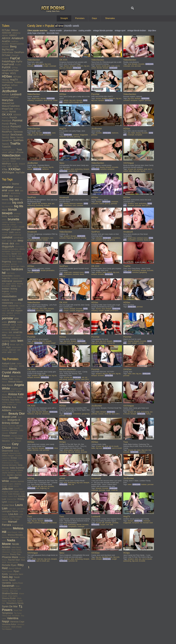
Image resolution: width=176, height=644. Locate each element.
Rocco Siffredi (15, 568)
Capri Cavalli (14, 428)
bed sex (40, 559)
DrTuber (6, 55)
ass (17, 190)
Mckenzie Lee (17, 525)
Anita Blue (7, 397)
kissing (20, 284)
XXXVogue (8, 172)
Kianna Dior (12, 499)
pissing (12, 315)
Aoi (14, 397)
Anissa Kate (16, 394)
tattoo (13, 341)
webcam (12, 350)
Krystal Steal (8, 505)
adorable (108, 523)
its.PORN (7, 88)
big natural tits (7, 207)
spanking (11, 335)
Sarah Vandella (9, 581)
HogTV (14, 80)
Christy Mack (16, 441)
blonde (13, 210)
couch (66, 102)
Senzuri (6, 135)
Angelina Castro (8, 391)
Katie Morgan (14, 494)
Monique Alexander (10, 537)
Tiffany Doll (6, 616)
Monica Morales (15, 535)
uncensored (16, 347)
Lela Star (12, 509)
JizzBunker (10, 91)
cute (14, 241)
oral (12, 311)
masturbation (9, 296)
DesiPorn (19, 52)
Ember (14, 458)
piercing (5, 315)
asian (11, 190)
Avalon (5, 414)
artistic (66, 100)
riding (13, 325)
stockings (6, 338)
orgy (4, 313)
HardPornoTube (10, 70)
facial (14, 254)
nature (22, 306)
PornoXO (16, 127)
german (14, 264)
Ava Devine (17, 410)
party (71, 137)
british (4, 220)
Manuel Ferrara (9, 523)
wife (10, 352)
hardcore (17, 269)
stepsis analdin (56, 31)
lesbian (6, 289)
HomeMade (8, 82)
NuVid (13, 112)
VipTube (6, 159)
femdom (12, 259)
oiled (4, 311)
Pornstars (80, 18)
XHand (22, 164)
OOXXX (17, 115)
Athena (6, 407)
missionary (8, 303)
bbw (11, 196)
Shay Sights (13, 596)
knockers (6, 286)
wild (14, 352)
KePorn (6, 95)
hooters (17, 276)
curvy (9, 241)
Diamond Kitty (15, 453)
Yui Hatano (7, 629)
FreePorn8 (8, 64)
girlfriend (6, 266)
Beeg (13, 47)
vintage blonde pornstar (103, 31)
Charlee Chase (17, 436)
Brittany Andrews (9, 426)
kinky (14, 284)
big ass (14, 199)
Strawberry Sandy (15, 603)
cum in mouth (74, 102)
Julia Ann (7, 489)
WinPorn (6, 164)
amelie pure (106, 66)
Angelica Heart (17, 389)
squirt (18, 335)
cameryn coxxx (142, 238)
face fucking (16, 251)
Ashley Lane (12, 404)
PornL (13, 124)
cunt (4, 241)
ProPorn (14, 129)
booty (5, 216)
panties (17, 313)
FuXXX (6, 67)
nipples (12, 308)
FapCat (15, 58)
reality (20, 322)
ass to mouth (114, 446)
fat (10, 256)
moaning (18, 303)
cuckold (5, 232)
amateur (8, 187)
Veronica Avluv (9, 624)
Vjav (23, 159)
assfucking (15, 193)
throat (12, 344)
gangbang (6, 264)
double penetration (10, 249)
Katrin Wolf (13, 496)
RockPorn (7, 132)
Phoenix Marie (10, 557)
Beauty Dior (17, 413)
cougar (15, 227)
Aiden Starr (13, 366)
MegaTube (8, 109)
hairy (23, 266)
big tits (19, 206)
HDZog (5, 80)
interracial (7, 281)
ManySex (8, 100)
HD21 (13, 73)
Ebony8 (15, 55)
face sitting (6, 254)
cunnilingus (18, 238)
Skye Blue (12, 601)
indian (22, 278)
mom (5, 306)
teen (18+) (146, 205)
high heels (11, 273)
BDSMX (5, 47)
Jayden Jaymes (14, 475)
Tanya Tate (18, 610)
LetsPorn (14, 97)
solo (4, 335)
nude (18, 308)
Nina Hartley (16, 550)
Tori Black (16, 616)
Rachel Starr (14, 560)
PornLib (6, 127)
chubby (19, 222)
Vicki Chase (16, 627)
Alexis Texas (16, 376)
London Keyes (15, 517)
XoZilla (16, 166)
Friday (16, 463)
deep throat (48, 100)
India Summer (17, 468)
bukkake (80, 204)
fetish (19, 259)
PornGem (7, 121)
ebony (22, 249)
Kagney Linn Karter (10, 492)
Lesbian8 (16, 94)
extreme (35, 450)
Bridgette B (14, 420)
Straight (64, 18)
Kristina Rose (13, 502)
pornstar (8, 318)
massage (6, 294)
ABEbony (16, 33)
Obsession (6, 552)
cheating (12, 222)
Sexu (13, 137)
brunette (14, 219)
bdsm (17, 196)
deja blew (152, 31)
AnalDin (6, 41)
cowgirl (6, 229)
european (6, 251)
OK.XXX (7, 115)
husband (15, 278)
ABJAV (5, 35)
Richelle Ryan (9, 565)
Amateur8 (18, 38)
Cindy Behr (6, 444)
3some (15, 184)
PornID (5, 124)
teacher (78, 379)
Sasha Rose (17, 583)
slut (10, 332)
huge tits (6, 278)
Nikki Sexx (6, 550)
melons (14, 300)
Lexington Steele (10, 511)
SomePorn (7, 140)
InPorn (14, 85)
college (13, 224)
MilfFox (17, 109)
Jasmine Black (16, 470)
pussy (12, 322)
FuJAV (18, 65)
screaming (6, 330)
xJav (4, 166)
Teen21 (5, 144)
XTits (5, 169)
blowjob (7, 213)
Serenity (5, 591)
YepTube (20, 172)
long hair (14, 291)
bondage (17, 214)
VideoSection (11, 155)
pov (17, 318)
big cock (18, 203)
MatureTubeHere (11, 106)
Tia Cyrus (18, 613)
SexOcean (16, 135)
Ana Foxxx (7, 385)
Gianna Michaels (9, 465)
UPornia (19, 152)
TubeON (6, 147)
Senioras (18, 132)
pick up (107, 204)
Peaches (5, 554)
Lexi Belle (21, 509)
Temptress (7, 613)
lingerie (5, 291)
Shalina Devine (10, 593)
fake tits (21, 254)
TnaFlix (15, 144)
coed (54, 133)
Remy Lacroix (12, 562)
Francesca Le (7, 463)
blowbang (40, 205)
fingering (6, 261)
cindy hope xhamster (36, 33)
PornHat (17, 121)
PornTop (6, 129)
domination (20, 247)
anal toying (145, 412)
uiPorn (11, 152)
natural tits (13, 306)
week (76, 26)
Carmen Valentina (10, 430)
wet (19, 350)
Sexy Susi (14, 591)
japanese (18, 281)
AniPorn (15, 41)
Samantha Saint (16, 574)
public (5, 322)
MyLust (5, 112)
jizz (3, 284)
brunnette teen (53, 33)
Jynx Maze (18, 489)
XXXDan (14, 169)
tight (18, 344)
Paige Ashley (17, 552)
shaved (15, 330)
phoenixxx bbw (70, 31)
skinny (5, 332)
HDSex (7, 76)
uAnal (4, 152)
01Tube (6, 30)
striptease (16, 338)
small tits (18, 332)
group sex (15, 266)
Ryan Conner (7, 571)
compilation (6, 227)
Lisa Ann (13, 514)
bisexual (73, 204)
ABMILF (13, 35)
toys (9, 347)
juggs (8, 284)
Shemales (110, 18)
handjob (6, 269)
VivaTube (15, 159)
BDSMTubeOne (17, 44)
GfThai (15, 68)
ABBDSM (7, 33)
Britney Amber (11, 423)
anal (5, 190)
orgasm (19, 311)
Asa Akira (15, 400)
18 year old (6, 184)
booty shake (14, 216)
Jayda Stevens (8, 473)
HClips (5, 73)
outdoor (10, 313)
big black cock (107, 557)
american (18, 187)
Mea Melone (7, 529)
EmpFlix (5, 59)
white (4, 352)
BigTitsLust (8, 49)
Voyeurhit (6, 161)
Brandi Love (9, 417)
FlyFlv (19, 61)
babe (5, 196)
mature (6, 300)
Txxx (19, 150)
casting (5, 222)
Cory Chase (10, 446)
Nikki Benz (16, 547)
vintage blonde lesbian (137, 31)
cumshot (7, 237)
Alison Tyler (8, 379)
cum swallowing (15, 235)
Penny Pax (15, 554)
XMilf (9, 166)
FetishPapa (8, 61)
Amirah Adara (15, 382)
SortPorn (18, 140)
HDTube (17, 77)
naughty (5, 308)
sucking (6, 341)
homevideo (7, 276)
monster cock (148, 523)
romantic (5, 327)
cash (129, 343)
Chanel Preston (9, 434)
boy (150, 450)
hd (4, 273)
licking (14, 289)
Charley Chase (8, 438)
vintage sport (120, 31)
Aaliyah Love (9, 363)
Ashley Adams (8, 402)
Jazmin (5, 478)
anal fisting (40, 64)
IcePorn (6, 85)
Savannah (8, 586)
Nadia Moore (9, 542)
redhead (6, 325)
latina (14, 286)
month (68, 26)
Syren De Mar (10, 606)
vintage (5, 350)
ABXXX (6, 38)
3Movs (14, 30)
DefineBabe (8, 52)
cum (11, 232)
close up (6, 224)
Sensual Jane (15, 589)
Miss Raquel (12, 532)
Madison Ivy (7, 519)
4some (66, 66)
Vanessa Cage (17, 622)
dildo (17, 244)
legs (19, 286)
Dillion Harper (8, 456)
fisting (148, 414)
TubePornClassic (9, 150)
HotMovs (19, 82)
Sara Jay (7, 577)
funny (20, 262)
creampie (16, 229)
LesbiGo (5, 97)
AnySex (5, 44)
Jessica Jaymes (17, 481)
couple (22, 227)
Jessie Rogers (8, 484)
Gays (94, 18)
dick (12, 243)
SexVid (20, 138)
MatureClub (8, 103)
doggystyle (8, 246)
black (4, 210)
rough (12, 327)
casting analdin (85, 31)
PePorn (5, 118)
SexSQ (5, 138)
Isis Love (5, 470)
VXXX (13, 161)
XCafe (15, 164)
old (8, 311)
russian (19, 327)
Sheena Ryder (9, 598)
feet (14, 256)
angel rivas (36, 98)
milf (20, 300)
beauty (5, 199)
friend (14, 262)
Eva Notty (12, 460)
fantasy (5, 256)
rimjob (19, 325)
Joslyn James (14, 486)
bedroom (80, 66)
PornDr (13, 118)
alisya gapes (68, 450)
